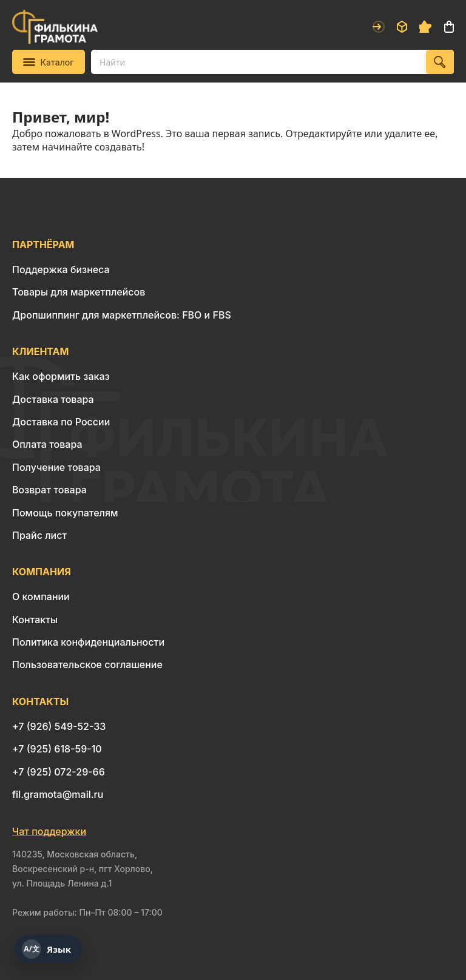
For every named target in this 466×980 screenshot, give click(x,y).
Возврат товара (49, 490)
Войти (379, 27)
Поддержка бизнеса (61, 269)
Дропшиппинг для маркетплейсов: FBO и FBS (122, 315)
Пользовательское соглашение (87, 664)
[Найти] (440, 62)
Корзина (449, 27)
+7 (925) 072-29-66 (59, 772)
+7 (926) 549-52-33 (59, 726)
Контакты (35, 620)
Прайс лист (39, 535)
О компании (41, 596)
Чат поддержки (49, 831)
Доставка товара (53, 399)
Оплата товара (47, 444)
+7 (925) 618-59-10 (57, 749)
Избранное (426, 27)
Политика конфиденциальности (88, 642)
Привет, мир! (61, 117)
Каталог (48, 62)
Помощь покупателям (65, 513)
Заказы (402, 27)
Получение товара (56, 467)
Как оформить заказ (61, 376)
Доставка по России (61, 422)
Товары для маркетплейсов (79, 292)
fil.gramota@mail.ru (58, 794)
